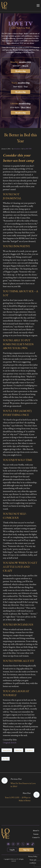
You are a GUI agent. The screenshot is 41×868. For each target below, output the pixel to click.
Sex (24, 149)
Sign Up (26, 850)
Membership (20, 71)
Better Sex (19, 750)
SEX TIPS (28, 149)
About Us (36, 831)
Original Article (10, 742)
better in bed (7, 750)
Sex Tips (6, 759)
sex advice (30, 750)
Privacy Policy (33, 856)
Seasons (36, 834)
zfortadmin (17, 149)
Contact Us (36, 837)
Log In (12, 850)
